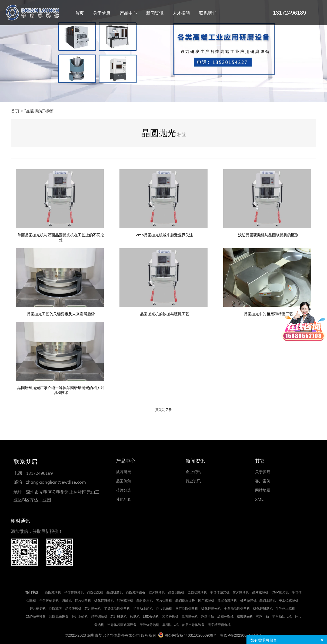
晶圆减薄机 (53, 592)
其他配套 (124, 499)
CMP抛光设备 (36, 617)
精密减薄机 (125, 600)
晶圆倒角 (124, 481)
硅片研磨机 (38, 609)
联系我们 (208, 13)
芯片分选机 (170, 617)
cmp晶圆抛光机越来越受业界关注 (165, 235)
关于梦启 (102, 13)
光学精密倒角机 (219, 625)
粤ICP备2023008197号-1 (241, 635)
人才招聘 (181, 13)
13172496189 (39, 473)
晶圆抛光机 (95, 592)
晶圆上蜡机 (268, 600)
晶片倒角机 (145, 600)
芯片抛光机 (93, 609)
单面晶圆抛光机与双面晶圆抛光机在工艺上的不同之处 (61, 238)
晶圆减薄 (55, 609)
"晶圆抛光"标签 (39, 111)
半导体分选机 (149, 625)
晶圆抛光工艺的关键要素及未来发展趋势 (61, 314)
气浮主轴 (262, 617)
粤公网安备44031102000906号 (191, 635)
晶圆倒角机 (176, 592)
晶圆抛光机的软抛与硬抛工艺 (165, 314)
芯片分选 (124, 490)
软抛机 (135, 617)
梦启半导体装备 (193, 625)
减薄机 (67, 600)
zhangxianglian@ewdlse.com (56, 482)
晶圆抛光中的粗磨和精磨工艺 (268, 314)
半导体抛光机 (220, 592)
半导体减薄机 (74, 592)
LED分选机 (151, 617)
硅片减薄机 (157, 592)
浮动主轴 (208, 617)
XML (259, 499)
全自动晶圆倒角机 (237, 609)
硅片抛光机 (248, 600)
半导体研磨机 (49, 600)
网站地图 (263, 490)
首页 (79, 13)
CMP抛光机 (280, 592)
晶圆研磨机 (115, 592)
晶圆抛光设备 (59, 617)
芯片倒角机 (164, 600)
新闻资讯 (155, 13)
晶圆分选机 (225, 617)
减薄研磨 (124, 472)
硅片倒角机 (83, 600)
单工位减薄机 (289, 600)
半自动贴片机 (282, 617)
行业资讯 (193, 481)
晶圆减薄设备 (136, 592)
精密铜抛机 (99, 617)
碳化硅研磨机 (263, 609)
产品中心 (128, 13)
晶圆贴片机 (171, 625)
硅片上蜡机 (80, 617)
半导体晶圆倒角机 (117, 609)
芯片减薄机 (241, 592)
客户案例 (263, 481)
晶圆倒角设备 (185, 600)
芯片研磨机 (119, 617)
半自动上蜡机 (143, 609)
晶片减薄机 (260, 592)
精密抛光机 (245, 617)
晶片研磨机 (73, 609)
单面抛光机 (190, 617)
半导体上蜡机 (285, 609)
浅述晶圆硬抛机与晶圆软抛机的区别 (268, 235)
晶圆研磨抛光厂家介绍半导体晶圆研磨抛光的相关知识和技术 (61, 390)
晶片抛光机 (164, 609)
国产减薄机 (206, 600)
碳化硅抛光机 (211, 609)
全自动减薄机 (197, 592)
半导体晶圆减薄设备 (122, 625)
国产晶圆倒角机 (187, 609)
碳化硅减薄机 (104, 600)
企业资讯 (193, 472)
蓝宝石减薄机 (227, 600)
